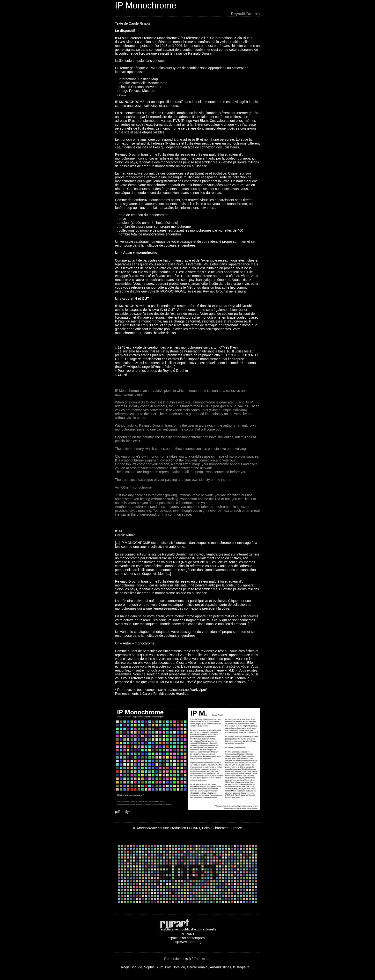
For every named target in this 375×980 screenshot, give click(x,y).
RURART (188, 932)
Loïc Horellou (175, 967)
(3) (229, 280)
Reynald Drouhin (245, 14)
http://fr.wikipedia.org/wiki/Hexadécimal (145, 367)
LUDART (193, 828)
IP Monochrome (146, 5)
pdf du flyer (123, 812)
